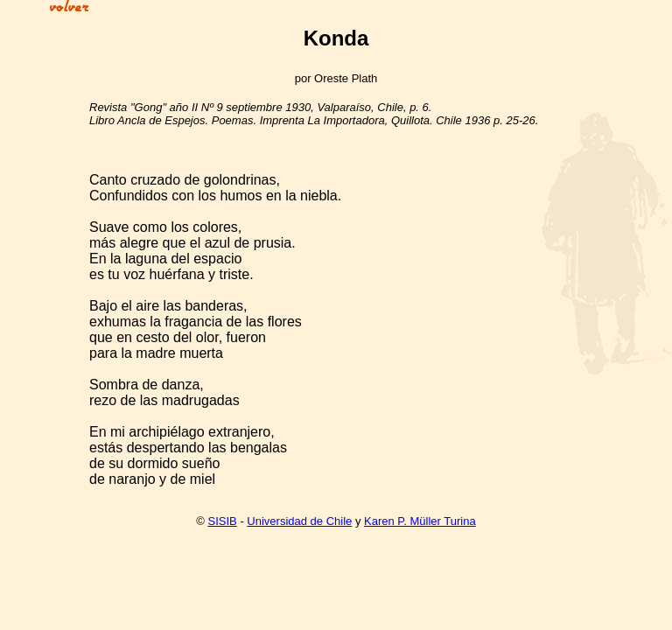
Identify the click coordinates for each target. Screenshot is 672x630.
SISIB (223, 521)
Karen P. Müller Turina (420, 521)
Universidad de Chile (299, 521)
